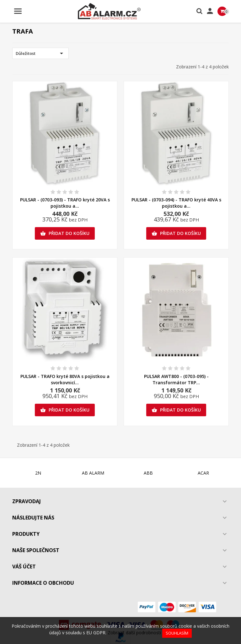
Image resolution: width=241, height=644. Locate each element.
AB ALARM (93, 473)
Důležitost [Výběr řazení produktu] (40, 53)
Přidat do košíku (65, 233)
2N (38, 473)
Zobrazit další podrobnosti (134, 633)
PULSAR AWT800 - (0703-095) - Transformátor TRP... (176, 379)
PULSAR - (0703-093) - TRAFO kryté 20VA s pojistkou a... (65, 203)
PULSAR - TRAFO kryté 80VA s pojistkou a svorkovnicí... (65, 379)
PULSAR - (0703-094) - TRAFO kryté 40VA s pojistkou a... (176, 203)
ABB (148, 473)
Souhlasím (177, 633)
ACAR (203, 473)
